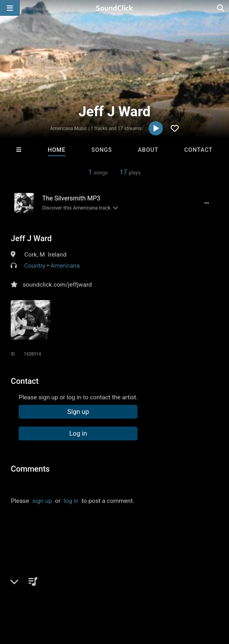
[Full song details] (206, 203)
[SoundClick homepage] (114, 8)
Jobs (109, 591)
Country (35, 266)
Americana (65, 266)
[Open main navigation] (10, 8)
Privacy (189, 591)
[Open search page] (221, 8)
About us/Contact (70, 591)
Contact (198, 150)
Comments (30, 469)
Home (57, 150)
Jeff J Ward (31, 238)
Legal (214, 591)
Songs (102, 150)
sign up (42, 501)
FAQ (33, 591)
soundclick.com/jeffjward (57, 285)
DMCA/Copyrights (147, 591)
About (148, 150)
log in (71, 501)
